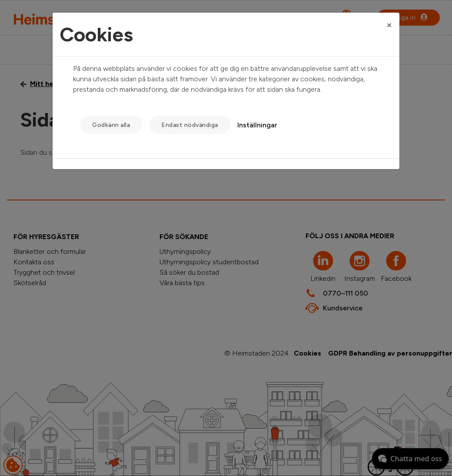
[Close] (389, 25)
